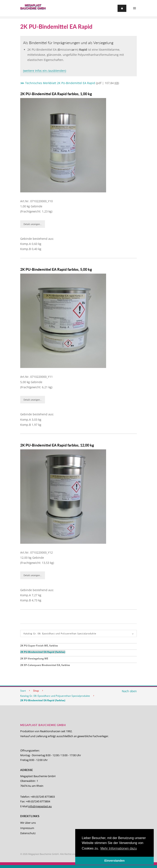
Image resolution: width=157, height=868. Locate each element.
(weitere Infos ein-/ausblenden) (45, 71)
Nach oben (129, 691)
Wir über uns (28, 823)
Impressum (27, 828)
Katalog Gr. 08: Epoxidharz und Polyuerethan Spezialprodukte (55, 696)
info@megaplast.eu (40, 806)
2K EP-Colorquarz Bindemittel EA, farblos (45, 665)
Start (23, 691)
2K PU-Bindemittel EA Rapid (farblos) (43, 652)
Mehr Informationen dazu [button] (119, 848)
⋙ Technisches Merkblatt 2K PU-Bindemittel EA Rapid (58, 83)
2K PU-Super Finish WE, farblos (39, 646)
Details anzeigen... (33, 224)
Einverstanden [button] (114, 861)
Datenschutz (28, 833)
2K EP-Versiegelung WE (34, 658)
